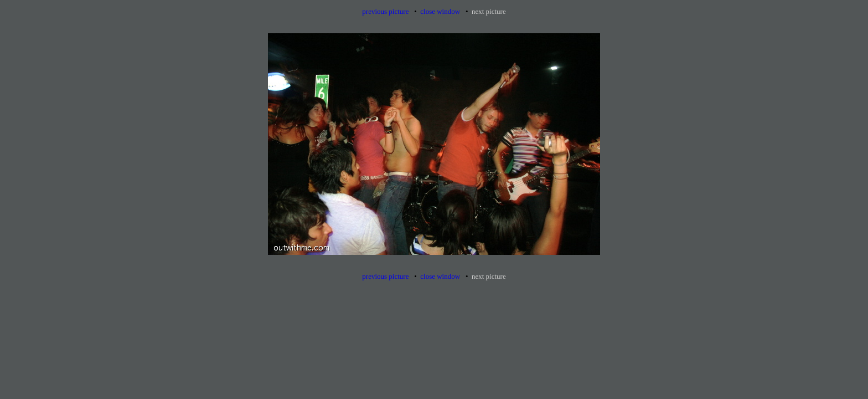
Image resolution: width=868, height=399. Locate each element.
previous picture (385, 11)
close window (440, 11)
